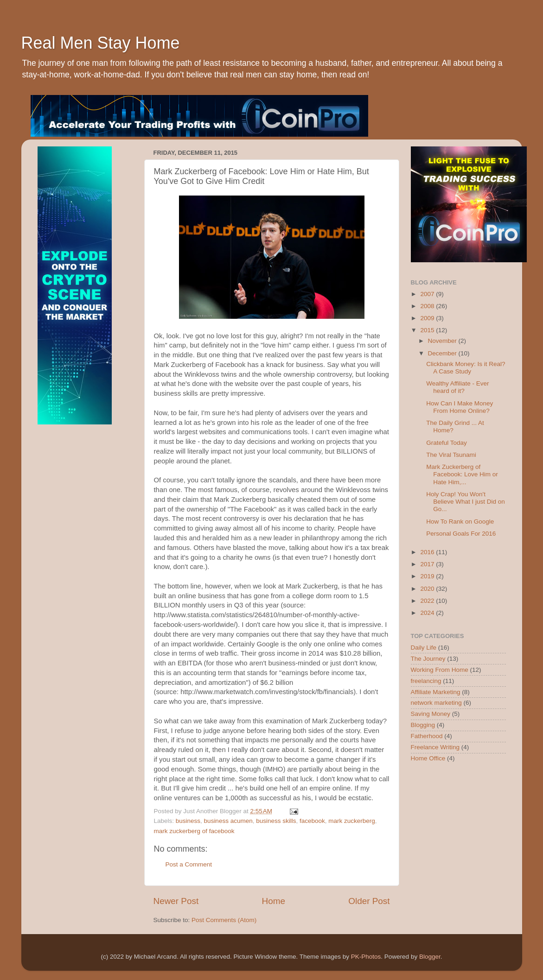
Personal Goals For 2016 (461, 534)
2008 (428, 306)
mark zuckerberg (352, 821)
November (443, 341)
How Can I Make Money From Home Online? (460, 407)
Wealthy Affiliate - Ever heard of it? (457, 387)
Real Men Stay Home (101, 43)
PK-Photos (366, 957)
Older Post (369, 901)
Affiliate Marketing (436, 692)
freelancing (426, 681)
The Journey (428, 659)
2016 (428, 552)
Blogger (430, 957)
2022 (428, 601)
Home (274, 901)
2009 (428, 318)
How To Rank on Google (460, 522)
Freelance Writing (435, 747)
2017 (428, 564)
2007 (428, 294)
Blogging (423, 725)
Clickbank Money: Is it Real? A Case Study (466, 368)
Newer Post (176, 901)
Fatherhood (427, 736)
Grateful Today (447, 443)
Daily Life (424, 648)
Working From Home (440, 670)
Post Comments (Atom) (224, 920)
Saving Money (431, 714)
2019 (428, 576)
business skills (276, 821)
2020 (428, 589)
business (188, 821)
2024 (428, 613)
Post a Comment (189, 864)
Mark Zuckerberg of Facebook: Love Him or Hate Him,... (462, 474)
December (443, 353)
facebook (312, 821)
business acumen (228, 821)
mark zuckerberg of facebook (194, 831)
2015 (428, 330)
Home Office (428, 758)
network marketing (436, 703)
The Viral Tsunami (451, 455)
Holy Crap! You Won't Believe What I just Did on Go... (466, 502)
